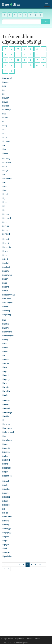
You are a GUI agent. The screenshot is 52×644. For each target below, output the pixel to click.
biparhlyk (6, 400)
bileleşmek (7, 163)
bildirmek (6, 141)
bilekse (5, 153)
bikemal (5, 106)
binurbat (6, 360)
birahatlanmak (8, 432)
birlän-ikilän (7, 517)
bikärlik (5, 118)
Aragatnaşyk (20, 639)
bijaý (4, 86)
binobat (5, 348)
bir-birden (6, 424)
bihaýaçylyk (7, 78)
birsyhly (5, 537)
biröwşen (6, 552)
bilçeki (5, 255)
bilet (4, 182)
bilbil (4, 130)
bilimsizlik (6, 234)
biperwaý (6, 408)
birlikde (5, 513)
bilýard (5, 259)
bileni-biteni (7, 179)
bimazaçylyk (7, 303)
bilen (4, 174)
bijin (4, 94)
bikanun (5, 98)
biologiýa (6, 391)
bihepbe (6, 82)
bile (4, 145)
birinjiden (6, 489)
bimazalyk (6, 299)
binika (5, 344)
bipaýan (5, 404)
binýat (5, 367)
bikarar (5, 102)
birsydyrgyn (7, 533)
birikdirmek (7, 476)
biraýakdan (7, 440)
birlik (4, 509)
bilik (4, 206)
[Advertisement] (26, 602)
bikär (4, 114)
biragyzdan (7, 428)
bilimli (5, 222)
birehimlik (6, 460)
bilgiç (4, 202)
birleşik (5, 501)
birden (5, 444)
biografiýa (6, 379)
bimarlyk (6, 287)
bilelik (5, 167)
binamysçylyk (8, 336)
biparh (5, 395)
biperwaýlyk (7, 412)
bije (4, 90)
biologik (5, 387)
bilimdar (5, 214)
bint (4, 355)
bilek (4, 149)
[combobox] (22, 22)
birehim (5, 456)
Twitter (38, 639)
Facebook (30, 639)
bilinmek (6, 239)
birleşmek (6, 505)
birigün (5, 472)
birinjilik (5, 493)
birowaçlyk (7, 529)
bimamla (6, 271)
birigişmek (6, 468)
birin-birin (6, 485)
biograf (5, 371)
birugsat (6, 541)
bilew (4, 186)
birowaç (5, 525)
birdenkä (6, 452)
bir (3, 420)
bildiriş (5, 137)
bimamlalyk (7, 275)
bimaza (5, 291)
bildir (4, 134)
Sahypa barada (7, 639)
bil (3, 122)
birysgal (5, 544)
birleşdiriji (6, 497)
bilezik (5, 190)
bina (4, 320)
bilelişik (5, 171)
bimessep (6, 311)
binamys (6, 328)
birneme (6, 521)
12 (4, 569)
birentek (6, 464)
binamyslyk (7, 332)
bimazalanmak (8, 295)
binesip (5, 340)
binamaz (6, 324)
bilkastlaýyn (7, 247)
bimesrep (6, 307)
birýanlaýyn (7, 556)
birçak (5, 548)
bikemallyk (7, 110)
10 (40, 565)
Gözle (46, 22)
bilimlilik (5, 226)
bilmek (5, 251)
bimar (5, 283)
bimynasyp (7, 315)
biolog (5, 383)
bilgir (4, 198)
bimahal (5, 263)
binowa (5, 352)
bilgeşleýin (7, 194)
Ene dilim (18, 643)
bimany (5, 279)
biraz (4, 436)
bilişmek (6, 243)
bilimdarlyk (7, 218)
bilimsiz (5, 230)
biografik (6, 375)
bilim (4, 210)
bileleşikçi (6, 159)
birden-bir (6, 448)
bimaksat (6, 267)
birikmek (6, 481)
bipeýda (5, 416)
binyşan (5, 363)
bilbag (5, 126)
